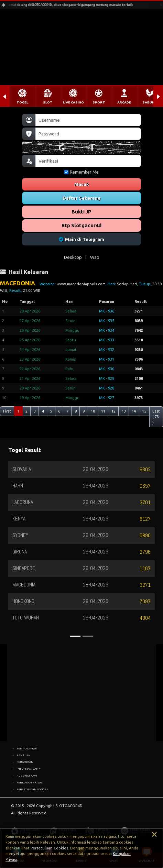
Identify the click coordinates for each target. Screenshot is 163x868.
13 (124, 411)
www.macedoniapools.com (81, 284)
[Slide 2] (88, 636)
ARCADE (124, 102)
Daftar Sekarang (81, 198)
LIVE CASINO (73, 102)
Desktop (73, 257)
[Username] (88, 120)
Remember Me (81, 172)
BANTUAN (24, 755)
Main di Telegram (82, 239)
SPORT (99, 102)
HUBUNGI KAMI (27, 776)
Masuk (82, 184)
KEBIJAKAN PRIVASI (30, 782)
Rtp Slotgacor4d (81, 225)
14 (134, 411)
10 (93, 411)
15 (144, 411)
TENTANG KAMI (27, 748)
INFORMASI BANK (28, 769)
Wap (95, 257)
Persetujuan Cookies (49, 848)
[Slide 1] (75, 636)
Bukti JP (81, 212)
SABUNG (150, 102)
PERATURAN (25, 762)
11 (103, 411)
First (7, 411)
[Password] (88, 134)
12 (113, 411)
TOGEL (22, 102)
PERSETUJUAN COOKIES (32, 789)
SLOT (48, 102)
